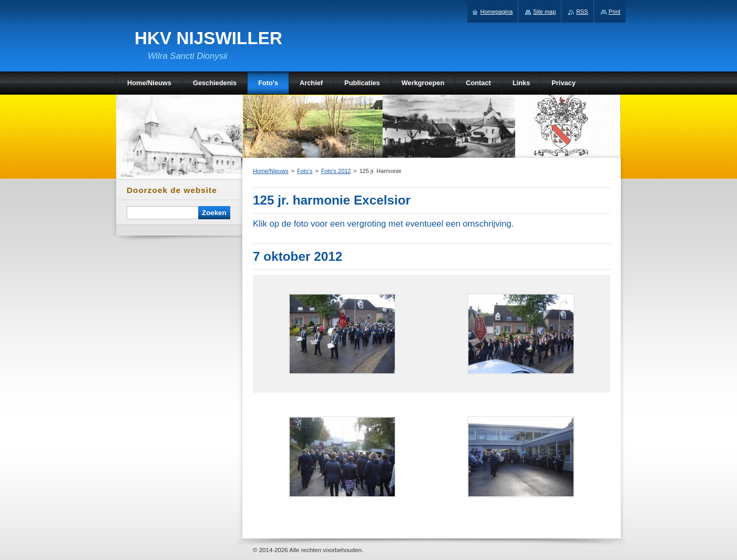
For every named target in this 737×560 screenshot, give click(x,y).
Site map (544, 12)
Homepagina (497, 12)
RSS (582, 12)
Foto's (305, 171)
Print (615, 12)
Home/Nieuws (271, 171)
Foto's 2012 (336, 171)
